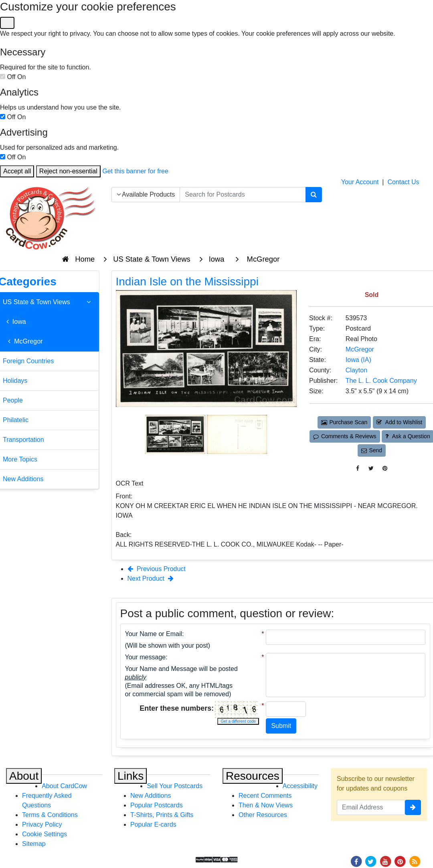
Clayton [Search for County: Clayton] (356, 370)
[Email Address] (371, 807)
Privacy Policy (42, 824)
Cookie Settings (45, 834)
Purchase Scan (344, 422)
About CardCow (64, 786)
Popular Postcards (157, 805)
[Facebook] (356, 861)
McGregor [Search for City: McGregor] (360, 349)
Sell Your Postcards (175, 786)
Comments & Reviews (345, 436)
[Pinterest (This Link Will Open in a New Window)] (385, 469)
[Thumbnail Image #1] (176, 434)
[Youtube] (385, 861)
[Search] (314, 195)
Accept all (17, 171)
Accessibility (300, 786)
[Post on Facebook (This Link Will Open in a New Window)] (358, 469)
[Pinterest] (400, 861)
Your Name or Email (154, 634)
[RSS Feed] (415, 861)
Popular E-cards (153, 824)
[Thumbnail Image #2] (237, 434)
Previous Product (157, 569)
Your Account (360, 182)
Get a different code (238, 721)
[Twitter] (371, 861)
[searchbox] (243, 195)
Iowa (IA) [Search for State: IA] (358, 360)
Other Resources (263, 815)
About (24, 776)
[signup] (413, 807)
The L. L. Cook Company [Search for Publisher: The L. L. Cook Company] (381, 381)
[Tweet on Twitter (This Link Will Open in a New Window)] (371, 469)
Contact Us (403, 182)
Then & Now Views (266, 805)
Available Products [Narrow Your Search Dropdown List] (146, 194)
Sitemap (34, 844)
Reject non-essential (68, 171)
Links (131, 776)
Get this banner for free (135, 171)
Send (372, 450)
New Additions (151, 796)
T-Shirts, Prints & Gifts (162, 815)
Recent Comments (265, 796)
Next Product (151, 578)
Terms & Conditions (50, 815)
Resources (253, 776)
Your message (146, 657)
